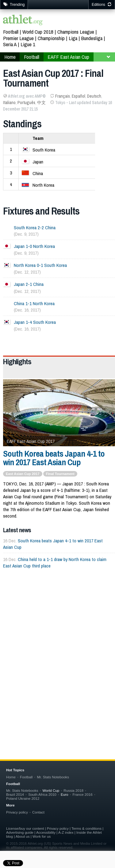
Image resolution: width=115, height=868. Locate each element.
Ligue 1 (28, 44)
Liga (73, 38)
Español (79, 96)
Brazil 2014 (15, 794)
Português (26, 103)
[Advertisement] (57, 640)
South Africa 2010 (42, 794)
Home (10, 57)
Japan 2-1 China (29, 284)
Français (63, 96)
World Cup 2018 (38, 32)
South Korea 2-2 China (35, 228)
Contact (38, 812)
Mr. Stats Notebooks (53, 777)
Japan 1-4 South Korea (35, 322)
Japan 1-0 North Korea (34, 246)
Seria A (10, 44)
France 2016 (83, 794)
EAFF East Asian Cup (68, 57)
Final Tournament (60, 474)
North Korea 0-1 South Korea (40, 265)
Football (11, 32)
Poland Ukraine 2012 (23, 798)
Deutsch (94, 96)
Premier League (18, 38)
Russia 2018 (73, 790)
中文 (41, 103)
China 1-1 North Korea (34, 303)
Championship (51, 38)
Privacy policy (17, 812)
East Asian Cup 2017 (23, 474)
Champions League (76, 32)
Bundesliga (92, 38)
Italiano (9, 103)
